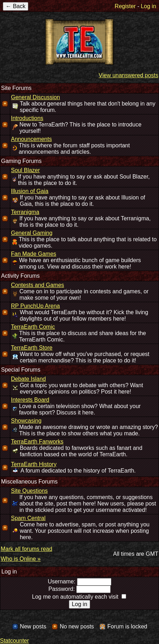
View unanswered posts (128, 75)
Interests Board (30, 400)
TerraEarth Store (32, 348)
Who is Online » (21, 559)
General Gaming (32, 233)
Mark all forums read (26, 549)
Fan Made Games (34, 254)
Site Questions (29, 491)
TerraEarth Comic (33, 327)
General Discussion (36, 97)
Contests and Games (37, 285)
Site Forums (16, 88)
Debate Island (28, 379)
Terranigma (25, 212)
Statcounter (14, 641)
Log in (148, 6)
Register (125, 6)
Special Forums (21, 370)
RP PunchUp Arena (35, 306)
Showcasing (26, 421)
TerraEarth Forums (79, 42)
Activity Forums (20, 276)
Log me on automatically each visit (75, 597)
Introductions (27, 118)
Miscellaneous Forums (29, 482)
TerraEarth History (34, 464)
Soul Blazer (25, 170)
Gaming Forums (21, 161)
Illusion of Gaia (30, 191)
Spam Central (28, 518)
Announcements (31, 139)
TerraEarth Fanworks (37, 442)
